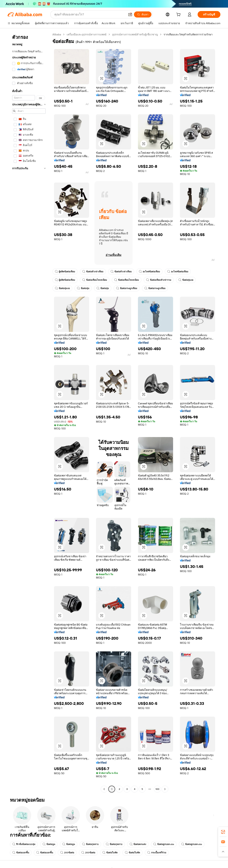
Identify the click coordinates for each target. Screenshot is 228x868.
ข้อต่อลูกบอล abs (164, 844)
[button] (130, 14)
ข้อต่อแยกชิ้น (21, 853)
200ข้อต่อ (67, 853)
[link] (223, 832)
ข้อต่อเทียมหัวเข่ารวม (159, 280)
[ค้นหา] (143, 14)
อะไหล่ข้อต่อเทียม (149, 272)
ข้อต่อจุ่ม (83, 288)
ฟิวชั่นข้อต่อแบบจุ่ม (24, 844)
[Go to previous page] (104, 789)
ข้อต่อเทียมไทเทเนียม (95, 280)
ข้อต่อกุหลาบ (90, 844)
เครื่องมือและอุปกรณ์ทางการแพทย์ (87, 34)
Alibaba (57, 34)
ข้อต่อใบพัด (110, 853)
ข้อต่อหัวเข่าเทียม (93, 272)
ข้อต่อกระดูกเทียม (127, 288)
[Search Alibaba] (90, 14)
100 (157, 789)
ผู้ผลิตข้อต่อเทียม (65, 272)
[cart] (179, 15)
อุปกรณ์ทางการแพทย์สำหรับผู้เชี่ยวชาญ (135, 34)
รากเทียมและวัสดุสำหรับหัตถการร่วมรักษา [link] (188, 34)
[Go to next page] (165, 789)
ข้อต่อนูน (49, 844)
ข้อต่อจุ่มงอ (186, 280)
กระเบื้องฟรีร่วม (157, 853)
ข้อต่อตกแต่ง (138, 844)
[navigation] (29, 412)
